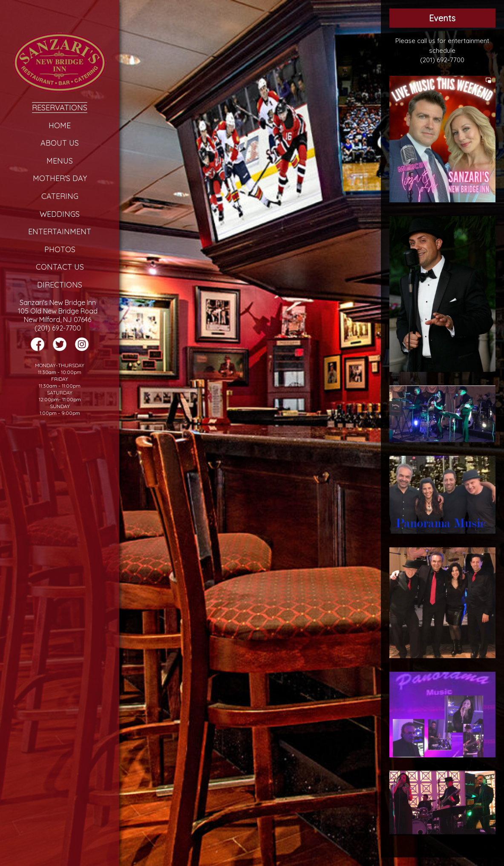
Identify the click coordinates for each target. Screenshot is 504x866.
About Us (60, 143)
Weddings (60, 214)
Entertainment (60, 232)
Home (60, 125)
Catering (60, 196)
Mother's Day (60, 178)
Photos (60, 249)
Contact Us (60, 267)
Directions (60, 285)
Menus (60, 161)
